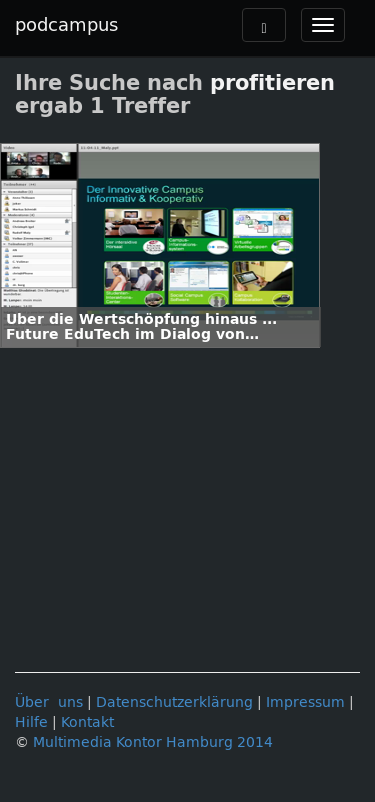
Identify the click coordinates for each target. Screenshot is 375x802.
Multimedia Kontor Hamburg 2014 (153, 742)
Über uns (49, 702)
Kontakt (87, 722)
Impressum (305, 702)
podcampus (66, 25)
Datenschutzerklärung (174, 702)
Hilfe (31, 722)
